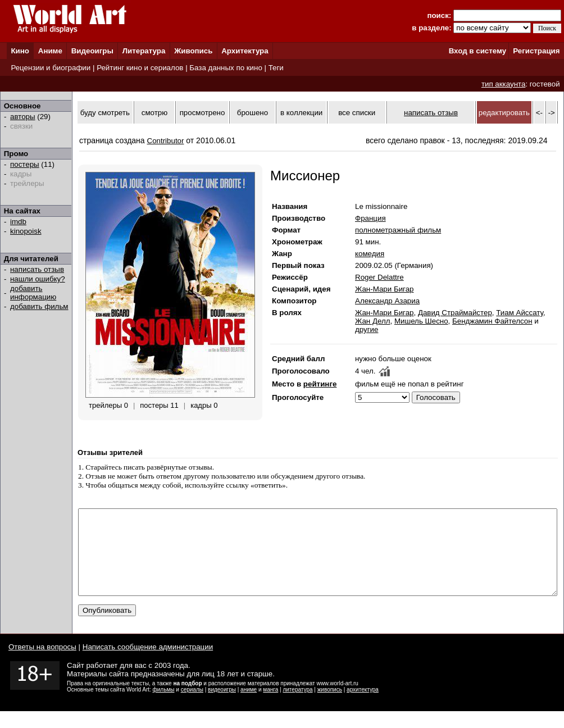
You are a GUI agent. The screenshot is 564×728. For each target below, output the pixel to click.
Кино (20, 51)
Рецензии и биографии (51, 68)
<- (539, 113)
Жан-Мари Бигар (384, 289)
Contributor (166, 141)
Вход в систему (477, 51)
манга (270, 706)
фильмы (164, 706)
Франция (370, 218)
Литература (144, 51)
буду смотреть (105, 113)
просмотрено (203, 113)
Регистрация (536, 51)
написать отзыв (37, 269)
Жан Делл (372, 321)
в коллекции (301, 113)
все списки (357, 113)
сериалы (192, 706)
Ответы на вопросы (42, 664)
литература (297, 706)
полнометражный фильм (398, 230)
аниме (249, 706)
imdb (18, 222)
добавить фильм (39, 306)
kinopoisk (26, 231)
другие (367, 329)
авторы (23, 117)
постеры (25, 164)
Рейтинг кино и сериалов (140, 68)
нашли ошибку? (38, 279)
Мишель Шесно (421, 321)
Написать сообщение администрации (148, 664)
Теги (276, 68)
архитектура (363, 706)
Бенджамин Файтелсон (492, 321)
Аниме (50, 51)
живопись (330, 706)
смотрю (154, 113)
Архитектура (245, 51)
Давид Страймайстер (455, 313)
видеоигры (222, 706)
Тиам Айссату (520, 313)
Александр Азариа (387, 301)
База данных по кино (226, 68)
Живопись (193, 51)
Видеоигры (92, 51)
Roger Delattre (379, 277)
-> (552, 113)
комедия (370, 254)
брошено (253, 113)
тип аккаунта (504, 84)
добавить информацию (33, 293)
